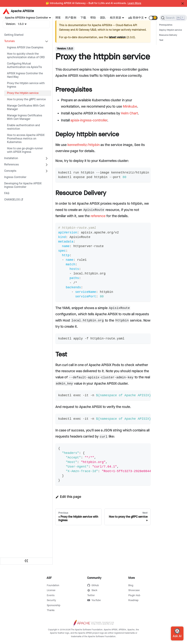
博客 (58, 18)
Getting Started (14, 35)
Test (161, 40)
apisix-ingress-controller (89, 120)
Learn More (134, 3)
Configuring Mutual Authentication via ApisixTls (24, 65)
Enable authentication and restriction (23, 127)
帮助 (93, 18)
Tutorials (9, 41)
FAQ (7, 193)
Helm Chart (129, 113)
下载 (83, 18)
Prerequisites (166, 25)
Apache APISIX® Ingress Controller (26, 18)
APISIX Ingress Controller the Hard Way (25, 75)
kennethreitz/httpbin (84, 145)
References (11, 165)
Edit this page (68, 497)
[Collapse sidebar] (26, 561)
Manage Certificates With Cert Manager (26, 108)
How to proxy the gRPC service (26, 99)
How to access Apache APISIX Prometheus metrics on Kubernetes (26, 139)
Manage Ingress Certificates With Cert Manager (25, 117)
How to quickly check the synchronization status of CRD (26, 56)
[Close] (183, 4)
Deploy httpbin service (171, 30)
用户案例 (71, 18)
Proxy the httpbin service (23, 93)
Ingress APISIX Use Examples (25, 48)
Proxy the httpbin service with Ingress (26, 85)
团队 (103, 18)
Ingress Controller (15, 177)
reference (98, 216)
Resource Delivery (168, 35)
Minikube (130, 107)
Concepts (10, 171)
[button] (153, 18)
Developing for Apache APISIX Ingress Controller (23, 185)
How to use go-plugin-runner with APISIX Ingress (25, 150)
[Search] (173, 18)
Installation (11, 158)
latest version (117, 37)
